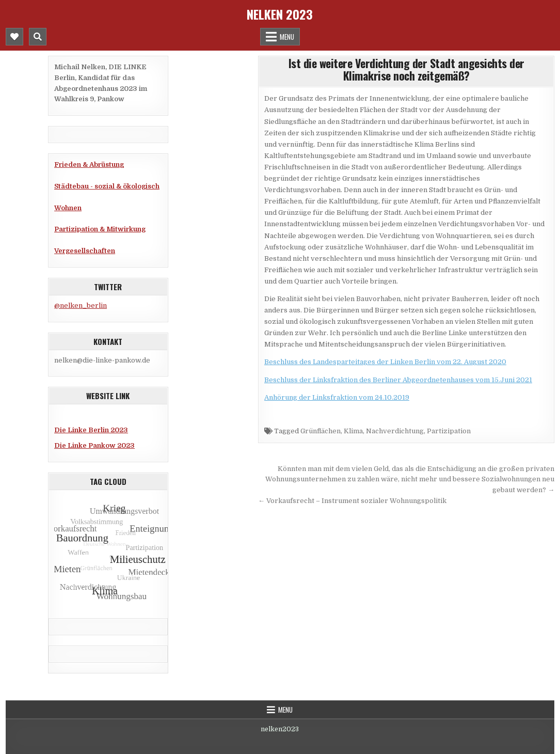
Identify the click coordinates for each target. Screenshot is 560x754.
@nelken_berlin (81, 305)
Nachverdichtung (395, 431)
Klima (353, 431)
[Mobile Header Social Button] (14, 37)
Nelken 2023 (280, 14)
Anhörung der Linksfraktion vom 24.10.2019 (337, 397)
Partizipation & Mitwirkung (100, 229)
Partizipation (449, 431)
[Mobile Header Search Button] (38, 37)
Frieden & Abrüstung (89, 164)
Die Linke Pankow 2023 (94, 445)
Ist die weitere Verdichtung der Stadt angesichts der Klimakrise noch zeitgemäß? (406, 69)
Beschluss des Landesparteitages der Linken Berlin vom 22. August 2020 (385, 362)
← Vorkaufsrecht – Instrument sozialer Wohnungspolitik (352, 501)
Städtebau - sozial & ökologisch (107, 186)
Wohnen (68, 208)
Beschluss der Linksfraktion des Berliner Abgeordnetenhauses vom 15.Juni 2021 (398, 380)
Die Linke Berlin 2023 (91, 430)
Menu (287, 37)
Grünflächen (321, 431)
